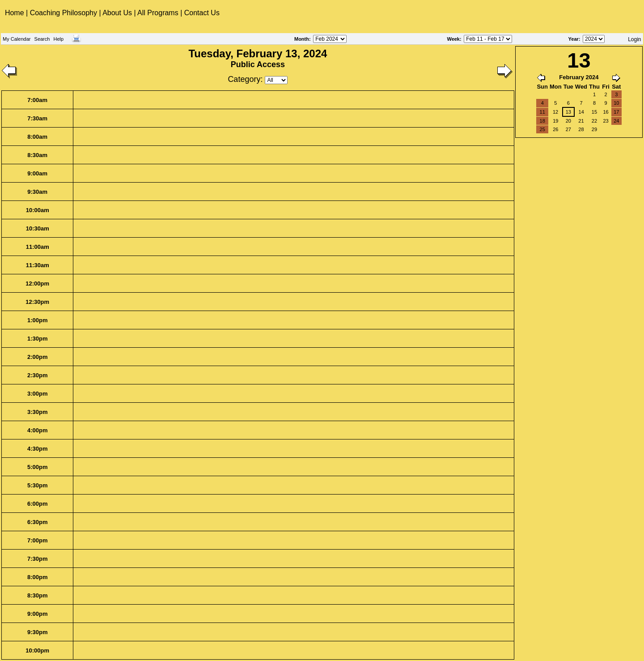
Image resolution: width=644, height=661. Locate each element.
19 (555, 121)
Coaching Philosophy (64, 13)
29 (594, 129)
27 (568, 129)
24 (616, 121)
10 (616, 103)
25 (542, 129)
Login (634, 39)
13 (568, 112)
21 (581, 121)
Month (302, 39)
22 (594, 121)
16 (606, 112)
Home (15, 13)
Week (453, 39)
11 (542, 112)
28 (581, 129)
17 (616, 112)
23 (606, 121)
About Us (117, 13)
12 (555, 112)
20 (568, 121)
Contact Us (202, 13)
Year (574, 39)
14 (581, 112)
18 (542, 121)
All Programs (158, 13)
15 (594, 112)
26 (555, 129)
